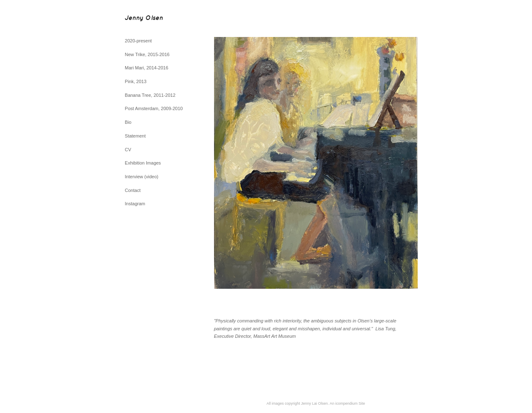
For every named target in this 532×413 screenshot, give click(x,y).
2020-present (138, 41)
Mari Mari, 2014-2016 (147, 68)
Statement (135, 136)
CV (128, 150)
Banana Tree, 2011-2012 (150, 95)
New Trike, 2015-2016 (147, 54)
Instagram (135, 204)
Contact (133, 190)
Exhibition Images (143, 163)
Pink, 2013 (135, 81)
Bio (128, 122)
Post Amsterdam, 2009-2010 (154, 108)
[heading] (145, 18)
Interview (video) (142, 177)
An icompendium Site (347, 403)
